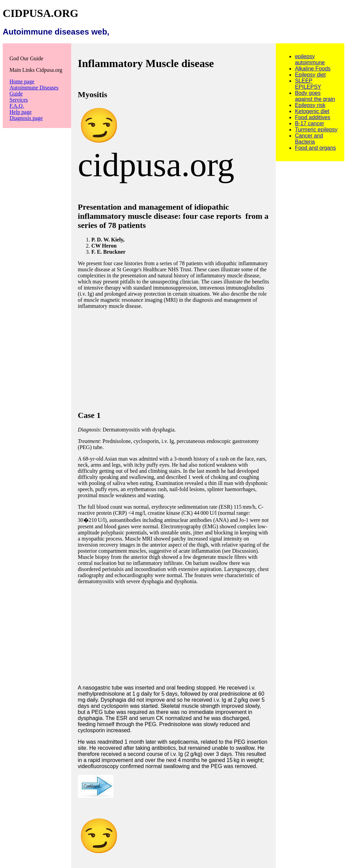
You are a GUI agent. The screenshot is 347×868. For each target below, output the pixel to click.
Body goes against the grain (315, 96)
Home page (22, 81)
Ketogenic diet (312, 111)
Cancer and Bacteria (309, 139)
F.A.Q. (17, 106)
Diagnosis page (26, 118)
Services (19, 100)
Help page (21, 112)
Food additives (312, 117)
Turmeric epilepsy (316, 130)
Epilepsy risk (310, 105)
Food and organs (315, 148)
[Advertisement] (174, 357)
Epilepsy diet (310, 75)
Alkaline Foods (313, 69)
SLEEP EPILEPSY (308, 84)
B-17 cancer (309, 123)
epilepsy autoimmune (310, 59)
